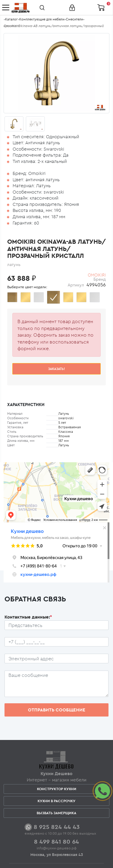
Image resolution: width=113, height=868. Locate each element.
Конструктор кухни (57, 789)
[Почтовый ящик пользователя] (56, 659)
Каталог (11, 19)
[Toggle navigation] (6, 8)
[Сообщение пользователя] (56, 684)
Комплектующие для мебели (42, 19)
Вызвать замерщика (56, 813)
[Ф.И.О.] (56, 625)
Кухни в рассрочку (56, 801)
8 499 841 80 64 (56, 841)
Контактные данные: (28, 617)
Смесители (74, 19)
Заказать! (56, 369)
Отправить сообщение (57, 710)
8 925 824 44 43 (57, 827)
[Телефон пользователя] (56, 642)
